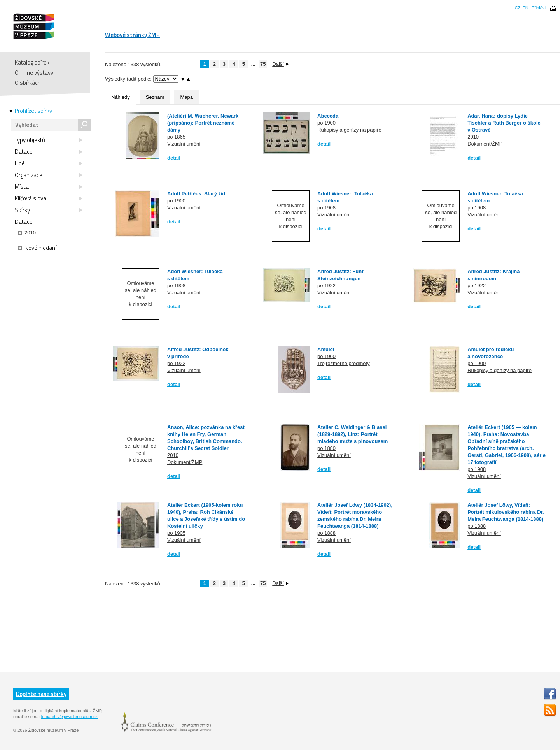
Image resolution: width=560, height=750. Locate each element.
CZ (518, 8)
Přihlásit (539, 8)
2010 (473, 137)
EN (525, 8)
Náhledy (121, 97)
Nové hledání (37, 248)
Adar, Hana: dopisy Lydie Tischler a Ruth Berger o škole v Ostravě (504, 123)
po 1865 (176, 137)
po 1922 (326, 285)
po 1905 (176, 533)
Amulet (326, 349)
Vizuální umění (184, 144)
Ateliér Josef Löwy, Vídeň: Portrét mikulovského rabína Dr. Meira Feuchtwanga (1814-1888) (506, 512)
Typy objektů (49, 140)
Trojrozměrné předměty (344, 363)
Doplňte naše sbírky (41, 694)
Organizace (49, 175)
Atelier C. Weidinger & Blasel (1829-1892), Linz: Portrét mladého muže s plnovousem (353, 434)
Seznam (155, 97)
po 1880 (326, 448)
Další (280, 64)
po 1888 (326, 533)
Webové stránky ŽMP (132, 35)
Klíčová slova (49, 198)
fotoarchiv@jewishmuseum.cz (69, 717)
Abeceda (328, 116)
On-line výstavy (34, 73)
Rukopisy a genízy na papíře (349, 130)
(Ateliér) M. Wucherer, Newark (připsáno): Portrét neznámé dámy (203, 123)
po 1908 (326, 208)
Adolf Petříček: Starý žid (196, 194)
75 (263, 64)
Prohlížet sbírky (33, 111)
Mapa (186, 97)
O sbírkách (28, 83)
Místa (49, 187)
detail (174, 158)
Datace (49, 152)
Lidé (49, 163)
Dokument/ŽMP (485, 144)
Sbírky (49, 210)
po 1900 (326, 123)
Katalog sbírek (32, 62)
